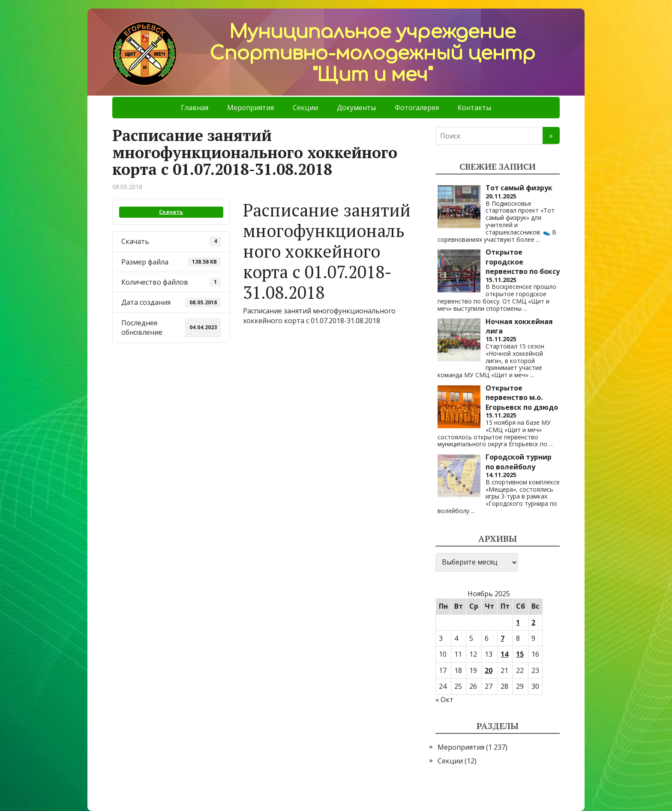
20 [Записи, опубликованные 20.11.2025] (489, 670)
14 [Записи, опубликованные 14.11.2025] (504, 654)
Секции (305, 108)
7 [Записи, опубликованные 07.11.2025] (502, 638)
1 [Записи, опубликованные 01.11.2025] (518, 622)
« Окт (444, 700)
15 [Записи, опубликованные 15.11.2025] (520, 654)
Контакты (474, 108)
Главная (195, 108)
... (538, 239)
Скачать (171, 212)
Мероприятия (250, 108)
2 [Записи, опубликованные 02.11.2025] (533, 622)
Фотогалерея (417, 108)
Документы (356, 108)
